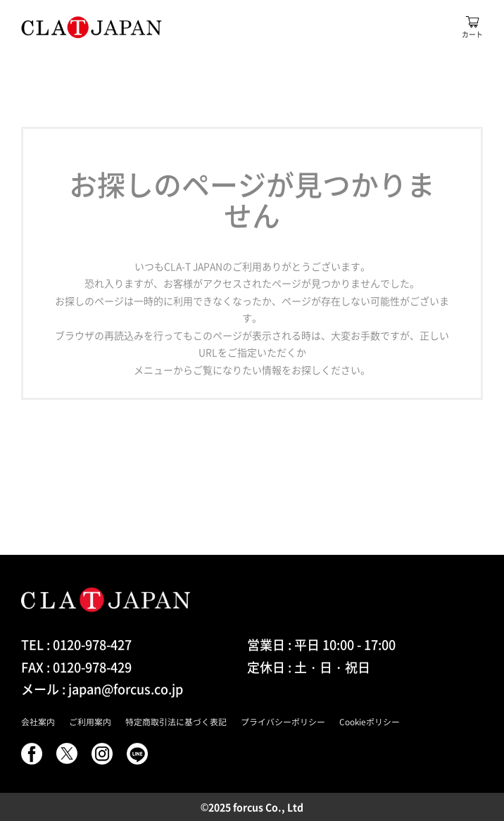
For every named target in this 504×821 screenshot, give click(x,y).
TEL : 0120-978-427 (76, 645)
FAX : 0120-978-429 (76, 667)
